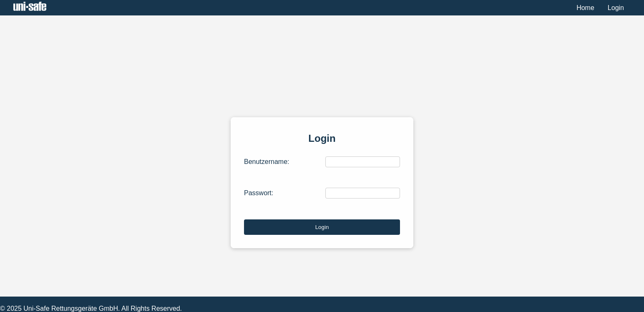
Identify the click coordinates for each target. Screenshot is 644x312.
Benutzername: (267, 162)
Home (585, 8)
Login (616, 8)
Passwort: (259, 193)
